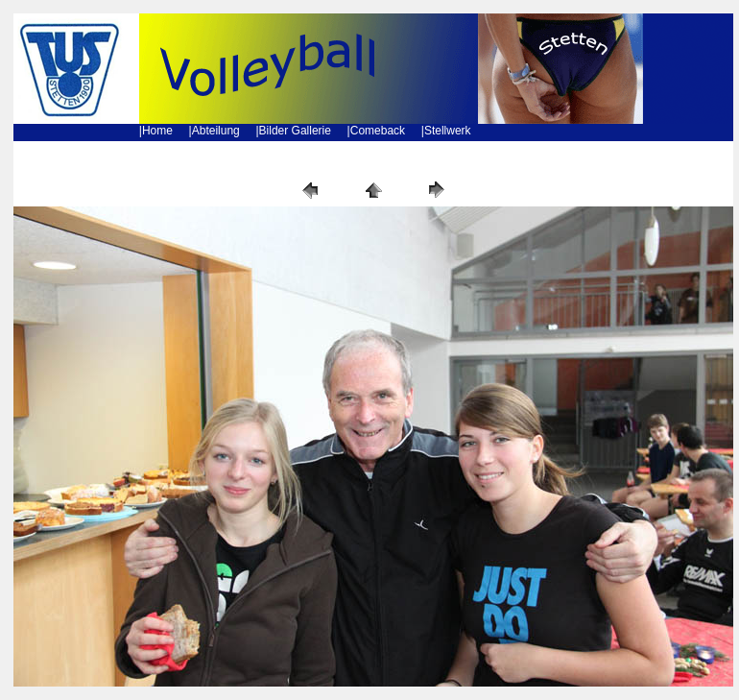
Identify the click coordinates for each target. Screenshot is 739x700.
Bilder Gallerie (295, 131)
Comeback (378, 131)
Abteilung (216, 131)
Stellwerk (448, 131)
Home (157, 131)
